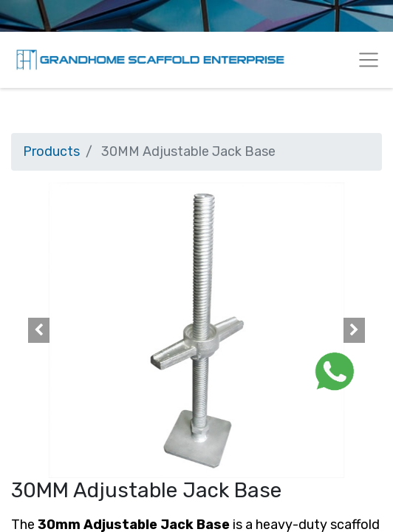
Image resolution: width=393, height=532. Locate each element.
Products (51, 151)
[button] (39, 330)
